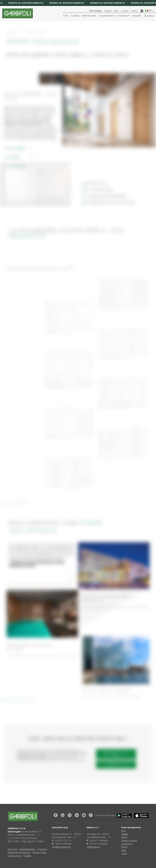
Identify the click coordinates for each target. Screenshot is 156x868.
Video (116, 11)
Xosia (124, 853)
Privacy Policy (39, 852)
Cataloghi (108, 11)
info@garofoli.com (61, 847)
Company (125, 11)
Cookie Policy (14, 856)
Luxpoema (127, 844)
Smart (124, 847)
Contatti (134, 11)
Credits (27, 856)
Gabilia (125, 834)
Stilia (124, 850)
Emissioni (12, 849)
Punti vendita (96, 11)
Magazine (137, 16)
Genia (124, 837)
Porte (66, 16)
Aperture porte (89, 16)
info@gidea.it (93, 847)
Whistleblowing (27, 849)
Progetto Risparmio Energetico (27, 851)
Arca (124, 831)
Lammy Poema (129, 840)
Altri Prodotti (123, 16)
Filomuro (75, 16)
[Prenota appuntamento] (78, 3)
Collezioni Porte (106, 16)
